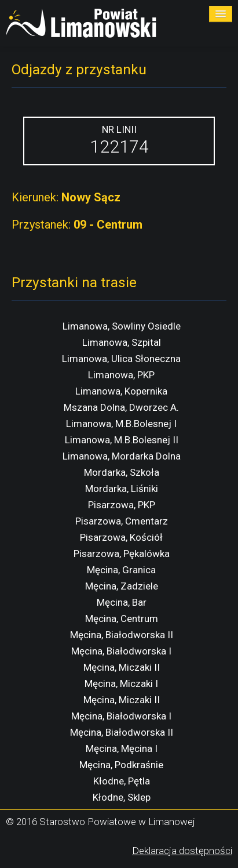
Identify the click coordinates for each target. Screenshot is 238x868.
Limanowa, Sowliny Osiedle (122, 326)
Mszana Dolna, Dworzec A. (121, 407)
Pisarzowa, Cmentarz (122, 521)
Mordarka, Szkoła (122, 472)
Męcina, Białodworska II (122, 635)
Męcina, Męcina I (122, 748)
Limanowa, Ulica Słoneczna (121, 359)
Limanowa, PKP (121, 375)
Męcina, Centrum (122, 619)
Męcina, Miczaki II (122, 667)
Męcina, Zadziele (122, 586)
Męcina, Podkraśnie (121, 765)
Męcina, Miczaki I (121, 683)
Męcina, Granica (121, 570)
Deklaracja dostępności (182, 851)
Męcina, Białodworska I (121, 651)
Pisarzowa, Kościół (121, 537)
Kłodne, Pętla (122, 781)
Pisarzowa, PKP (122, 505)
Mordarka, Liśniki (122, 489)
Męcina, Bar (122, 602)
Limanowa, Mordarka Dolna (122, 456)
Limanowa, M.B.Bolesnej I (121, 424)
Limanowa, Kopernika (121, 391)
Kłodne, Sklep (122, 797)
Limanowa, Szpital (122, 342)
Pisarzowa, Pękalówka (122, 554)
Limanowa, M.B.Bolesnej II (122, 440)
